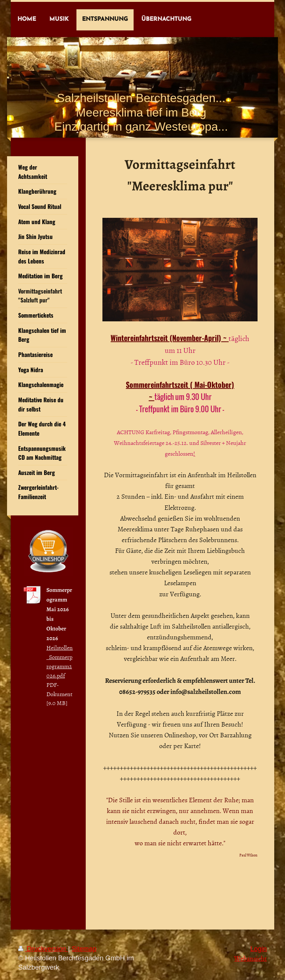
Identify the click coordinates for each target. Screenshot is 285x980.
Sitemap (84, 949)
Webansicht (250, 958)
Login (258, 949)
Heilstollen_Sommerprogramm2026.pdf (60, 661)
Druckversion (43, 949)
